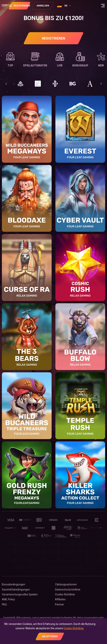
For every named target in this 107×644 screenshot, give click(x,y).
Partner (60, 604)
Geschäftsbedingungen (16, 590)
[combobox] (76, 6)
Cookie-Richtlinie (65, 594)
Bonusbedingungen (14, 584)
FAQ (4, 604)
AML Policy (8, 599)
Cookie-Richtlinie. (74, 628)
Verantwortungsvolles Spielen (20, 594)
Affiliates (60, 599)
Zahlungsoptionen (66, 584)
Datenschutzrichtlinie (68, 590)
